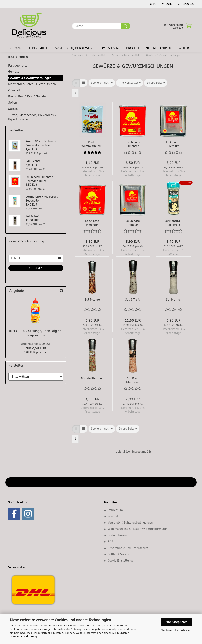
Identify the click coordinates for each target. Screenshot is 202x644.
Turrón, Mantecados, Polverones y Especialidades (32, 117)
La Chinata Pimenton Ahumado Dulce (92, 223)
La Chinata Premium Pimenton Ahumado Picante (173, 144)
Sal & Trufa (133, 300)
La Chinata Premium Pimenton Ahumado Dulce (133, 223)
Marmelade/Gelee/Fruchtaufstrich (32, 84)
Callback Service (119, 554)
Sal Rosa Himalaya (133, 380)
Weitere (185, 48)
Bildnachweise (117, 535)
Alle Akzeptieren (176, 622)
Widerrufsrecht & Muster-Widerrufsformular (137, 529)
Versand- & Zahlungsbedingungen (130, 523)
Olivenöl (14, 90)
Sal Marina (173, 300)
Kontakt (113, 516)
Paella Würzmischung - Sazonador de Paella (92, 144)
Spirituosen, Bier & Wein (74, 48)
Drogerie (133, 48)
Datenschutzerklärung (23, 636)
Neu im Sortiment (159, 48)
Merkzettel (186, 4)
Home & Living (109, 48)
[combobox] (102, 83)
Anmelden (36, 268)
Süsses (13, 109)
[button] (76, 83)
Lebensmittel (39, 48)
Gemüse (14, 72)
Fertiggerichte (18, 66)
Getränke (16, 48)
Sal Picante (92, 300)
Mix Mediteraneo (92, 379)
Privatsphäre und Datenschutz (128, 548)
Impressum (115, 510)
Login (167, 4)
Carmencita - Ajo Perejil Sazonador (173, 223)
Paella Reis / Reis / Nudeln (27, 96)
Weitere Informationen (176, 630)
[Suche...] (125, 26)
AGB (111, 542)
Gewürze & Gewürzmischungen (30, 78)
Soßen (13, 103)
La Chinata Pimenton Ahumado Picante (133, 144)
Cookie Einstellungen (122, 561)
